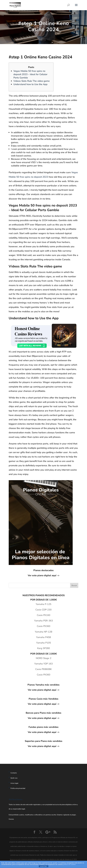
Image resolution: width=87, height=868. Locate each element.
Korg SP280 (44, 648)
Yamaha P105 (44, 643)
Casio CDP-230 (43, 610)
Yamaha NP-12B (43, 632)
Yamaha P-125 (43, 604)
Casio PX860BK (43, 669)
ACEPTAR (43, 866)
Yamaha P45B (43, 637)
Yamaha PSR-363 (43, 621)
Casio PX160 (44, 615)
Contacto (14, 773)
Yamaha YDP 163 (43, 664)
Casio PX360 (44, 626)
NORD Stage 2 (44, 658)
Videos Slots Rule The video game (32, 81)
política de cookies (69, 864)
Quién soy (14, 778)
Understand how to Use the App (30, 84)
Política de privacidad (18, 788)
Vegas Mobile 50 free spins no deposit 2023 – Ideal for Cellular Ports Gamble (30, 74)
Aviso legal (14, 783)
